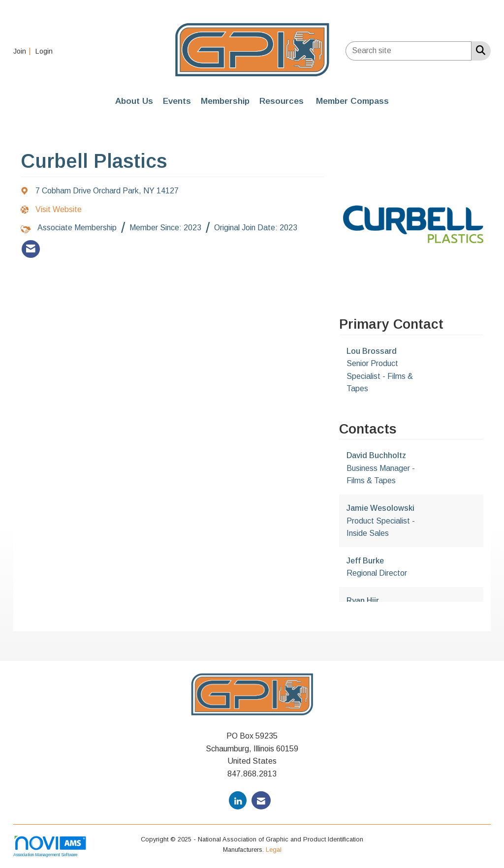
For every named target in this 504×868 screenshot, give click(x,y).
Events (177, 101)
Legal (274, 850)
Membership (225, 101)
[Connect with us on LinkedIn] (238, 800)
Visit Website (59, 209)
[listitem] (23, 51)
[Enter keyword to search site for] (409, 51)
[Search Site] (479, 50)
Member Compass (352, 101)
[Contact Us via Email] (261, 800)
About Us (134, 101)
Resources (282, 101)
